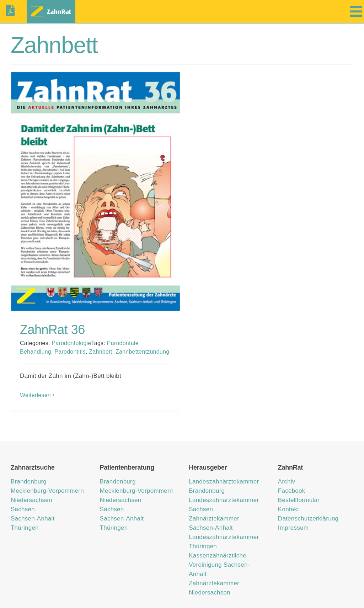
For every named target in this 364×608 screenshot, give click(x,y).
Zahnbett (100, 352)
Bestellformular (299, 480)
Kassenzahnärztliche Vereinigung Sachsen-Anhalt (219, 545)
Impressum (293, 508)
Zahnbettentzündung (142, 352)
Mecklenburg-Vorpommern (47, 471)
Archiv (287, 462)
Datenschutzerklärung (308, 499)
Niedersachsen (31, 480)
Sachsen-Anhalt (33, 499)
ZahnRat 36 (52, 330)
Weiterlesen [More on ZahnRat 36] (35, 395)
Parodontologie (71, 343)
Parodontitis (70, 352)
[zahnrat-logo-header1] (51, 7)
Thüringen (25, 508)
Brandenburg (29, 462)
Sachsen (23, 490)
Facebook (292, 471)
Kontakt (288, 490)
